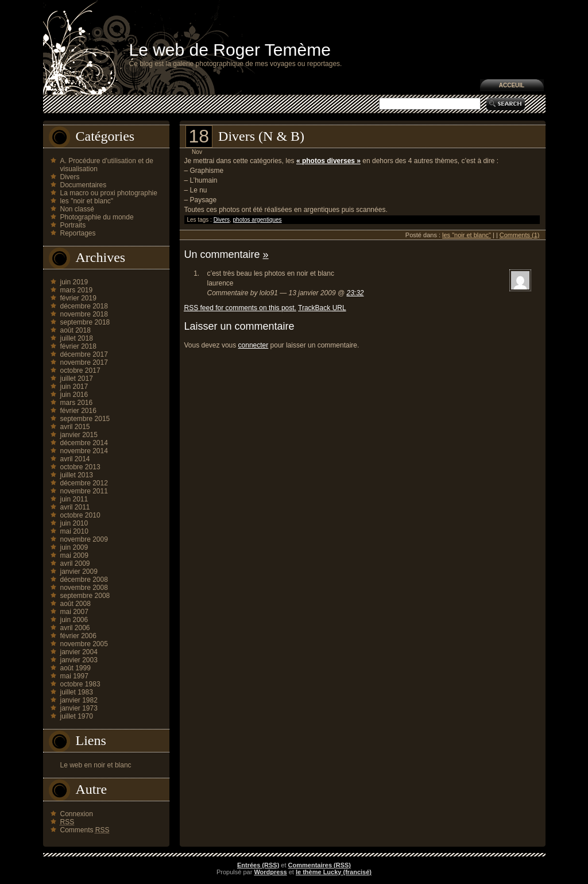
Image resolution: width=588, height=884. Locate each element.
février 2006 (78, 636)
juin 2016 (74, 395)
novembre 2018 (84, 314)
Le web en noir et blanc (96, 765)
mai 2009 (74, 555)
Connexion (77, 814)
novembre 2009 (84, 539)
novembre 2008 (84, 588)
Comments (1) (520, 235)
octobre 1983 (80, 684)
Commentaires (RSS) (320, 865)
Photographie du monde (97, 217)
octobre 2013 (80, 467)
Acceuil (512, 85)
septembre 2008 (85, 596)
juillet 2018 (77, 338)
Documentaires (84, 185)
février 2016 (78, 411)
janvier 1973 (79, 708)
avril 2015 (75, 427)
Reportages (78, 233)
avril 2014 (75, 459)
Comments (85, 830)
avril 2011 (75, 507)
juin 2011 (74, 499)
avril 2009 (75, 563)
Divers (70, 177)
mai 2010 (74, 531)
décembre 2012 (84, 483)
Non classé (77, 209)
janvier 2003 (79, 660)
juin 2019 (74, 282)
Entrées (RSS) (258, 865)
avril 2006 (75, 628)
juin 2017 (74, 387)
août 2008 (76, 604)
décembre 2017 (84, 354)
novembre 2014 (84, 451)
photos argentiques (258, 220)
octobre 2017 (80, 370)
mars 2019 (77, 290)
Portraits (73, 225)
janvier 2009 (79, 572)
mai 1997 (74, 676)
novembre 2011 (84, 491)
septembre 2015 (85, 419)
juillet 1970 (77, 716)
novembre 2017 (84, 362)
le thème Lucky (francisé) (334, 872)
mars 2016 (77, 403)
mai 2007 (74, 612)
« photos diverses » (328, 161)
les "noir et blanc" (87, 201)
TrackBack (322, 308)
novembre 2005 (84, 644)
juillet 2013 (77, 475)
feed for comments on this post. (240, 308)
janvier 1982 (79, 700)
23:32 (355, 293)
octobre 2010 (80, 515)
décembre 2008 (84, 580)
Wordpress (270, 872)
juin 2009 (74, 547)
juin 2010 (74, 523)
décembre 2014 (84, 443)
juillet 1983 (77, 692)
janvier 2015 (79, 435)
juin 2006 (74, 620)
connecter (254, 345)
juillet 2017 (77, 379)
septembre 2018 (85, 322)
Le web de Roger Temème (230, 50)
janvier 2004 (79, 652)
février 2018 (78, 346)
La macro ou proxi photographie (109, 193)
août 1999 (76, 668)
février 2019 (78, 298)
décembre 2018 (84, 306)
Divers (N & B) (261, 136)
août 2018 (76, 330)
